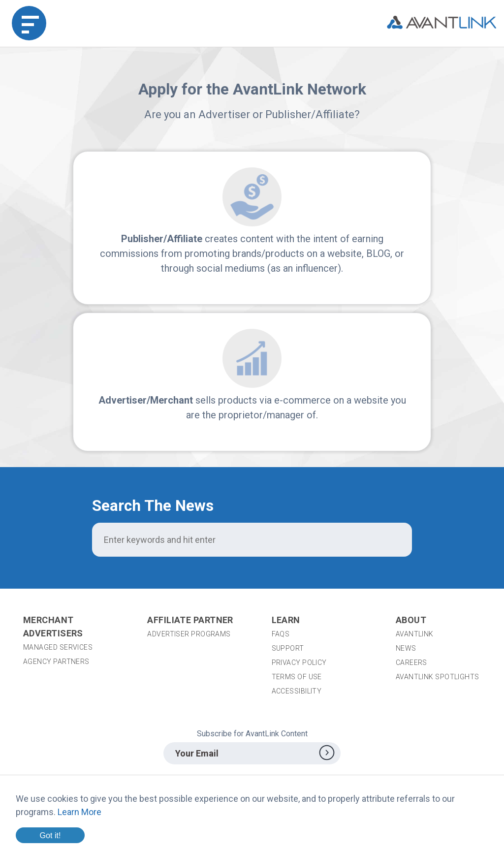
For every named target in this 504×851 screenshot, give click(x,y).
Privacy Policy (299, 662)
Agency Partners (56, 662)
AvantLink (415, 634)
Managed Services (58, 647)
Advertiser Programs (189, 634)
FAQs (281, 634)
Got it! (50, 835)
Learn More (79, 812)
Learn (286, 620)
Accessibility (297, 691)
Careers (411, 662)
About (411, 620)
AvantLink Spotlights (438, 677)
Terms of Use (297, 677)
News (406, 648)
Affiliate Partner (190, 620)
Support (288, 648)
